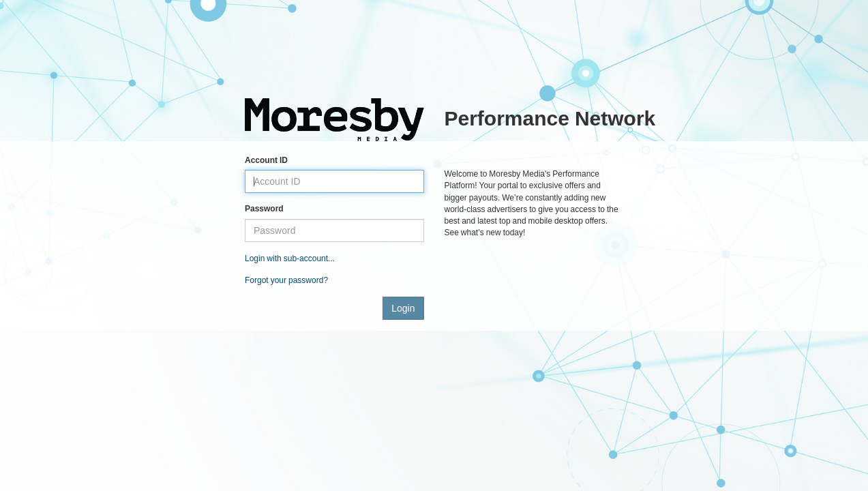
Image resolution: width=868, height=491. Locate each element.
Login (403, 308)
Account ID (266, 160)
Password (264, 209)
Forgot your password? (286, 280)
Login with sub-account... (290, 258)
